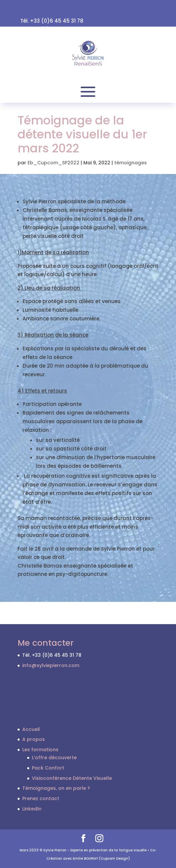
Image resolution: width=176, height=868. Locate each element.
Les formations (40, 750)
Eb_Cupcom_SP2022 (53, 163)
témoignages (131, 163)
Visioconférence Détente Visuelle (72, 778)
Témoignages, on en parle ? (56, 788)
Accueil (31, 729)
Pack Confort (48, 768)
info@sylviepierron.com (51, 665)
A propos (34, 739)
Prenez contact (41, 798)
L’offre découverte (54, 758)
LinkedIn (32, 809)
